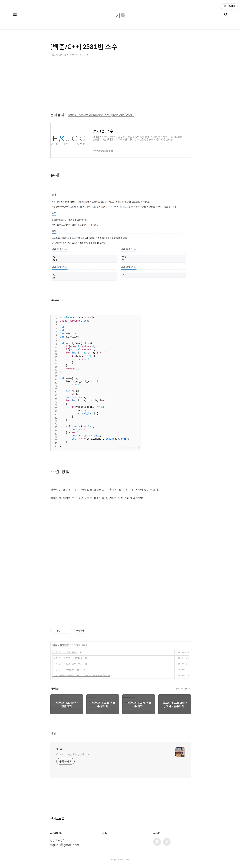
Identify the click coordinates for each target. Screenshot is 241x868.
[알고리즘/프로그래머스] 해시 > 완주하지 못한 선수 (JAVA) (81, 675)
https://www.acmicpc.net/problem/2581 (101, 115)
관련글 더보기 (183, 689)
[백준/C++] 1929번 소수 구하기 (68, 664)
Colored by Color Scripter (127, 447)
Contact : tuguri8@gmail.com (73, 754)
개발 (55, 645)
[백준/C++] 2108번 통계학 (65, 652)
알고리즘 (64, 645)
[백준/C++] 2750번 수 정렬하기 (68, 658)
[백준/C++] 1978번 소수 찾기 (67, 670)
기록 (60, 749)
